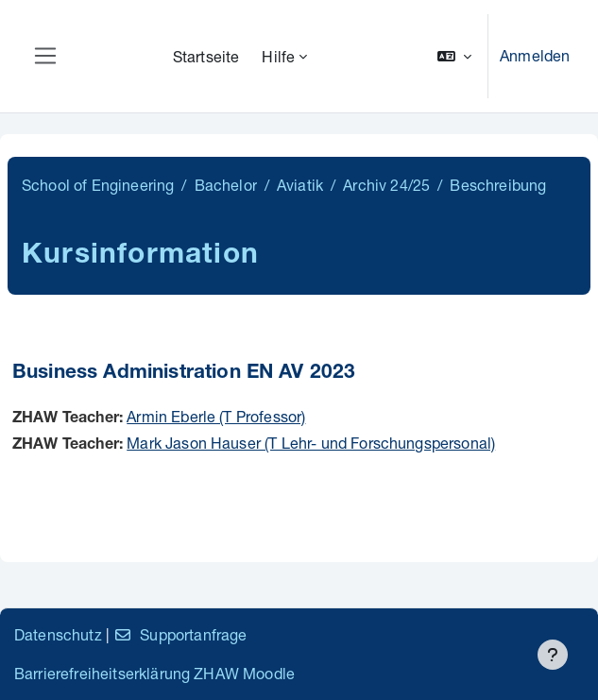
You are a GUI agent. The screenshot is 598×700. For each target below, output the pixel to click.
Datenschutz (58, 634)
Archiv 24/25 (386, 185)
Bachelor (226, 185)
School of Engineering (98, 185)
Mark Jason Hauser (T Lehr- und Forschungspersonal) (311, 443)
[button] (454, 56)
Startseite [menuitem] (206, 56)
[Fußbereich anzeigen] (553, 655)
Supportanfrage (180, 634)
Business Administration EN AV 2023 (184, 374)
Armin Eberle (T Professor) (216, 416)
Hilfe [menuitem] (278, 56)
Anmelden (535, 55)
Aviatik (300, 185)
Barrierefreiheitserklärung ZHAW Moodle (154, 673)
